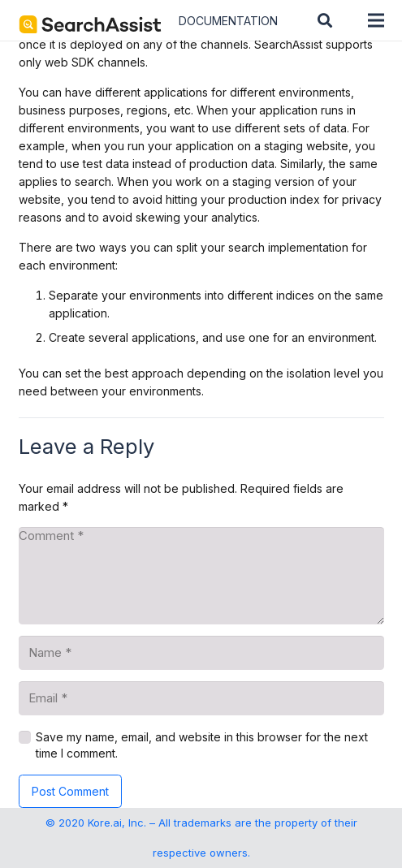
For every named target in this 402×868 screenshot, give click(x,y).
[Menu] (376, 20)
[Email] (201, 698)
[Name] (201, 653)
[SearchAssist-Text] (91, 24)
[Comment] (201, 576)
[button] (325, 20)
